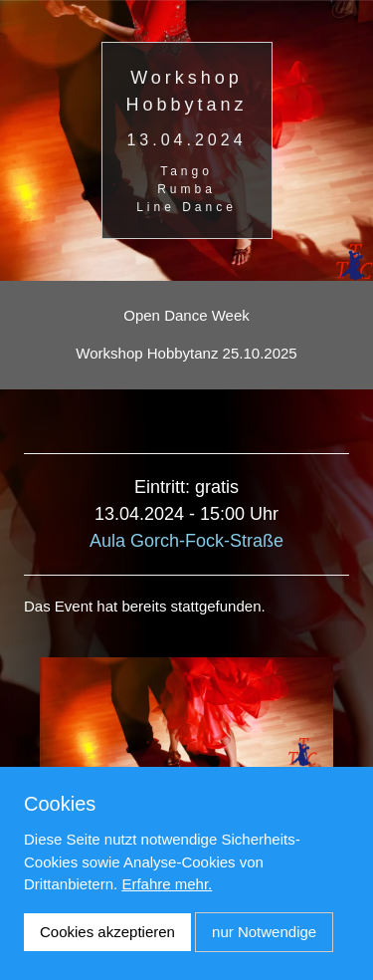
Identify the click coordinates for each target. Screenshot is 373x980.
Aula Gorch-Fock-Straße (186, 541)
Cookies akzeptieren (107, 932)
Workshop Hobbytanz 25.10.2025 (186, 353)
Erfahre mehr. (167, 884)
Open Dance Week (186, 315)
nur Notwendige (264, 932)
